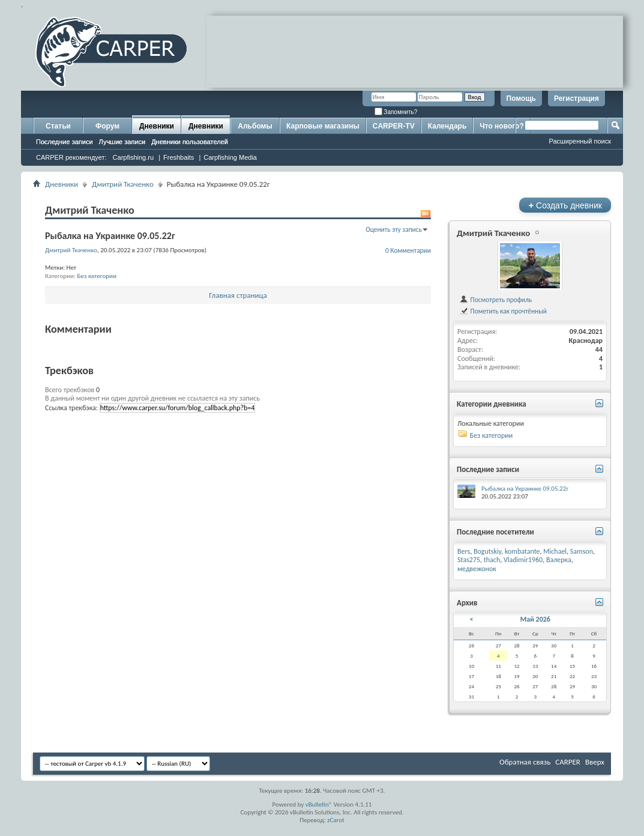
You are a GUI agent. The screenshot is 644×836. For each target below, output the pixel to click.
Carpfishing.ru (133, 157)
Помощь (521, 98)
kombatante (522, 551)
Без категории (97, 276)
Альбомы (255, 126)
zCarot (336, 820)
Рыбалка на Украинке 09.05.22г (525, 489)
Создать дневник (565, 205)
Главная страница (238, 295)
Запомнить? (396, 112)
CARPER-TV (394, 126)
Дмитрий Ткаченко (123, 184)
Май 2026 (535, 619)
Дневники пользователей (190, 142)
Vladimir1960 (523, 560)
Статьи (58, 126)
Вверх (595, 762)
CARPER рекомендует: (71, 157)
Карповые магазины (323, 126)
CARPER (568, 762)
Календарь (447, 126)
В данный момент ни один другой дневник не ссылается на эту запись (152, 398)
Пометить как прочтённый (503, 311)
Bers (464, 551)
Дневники (157, 126)
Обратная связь (525, 762)
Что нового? (501, 126)
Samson (582, 551)
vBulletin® (319, 804)
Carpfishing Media (230, 157)
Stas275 (469, 560)
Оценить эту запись (394, 229)
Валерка (559, 560)
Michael (555, 551)
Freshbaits (179, 157)
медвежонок (477, 569)
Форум (107, 126)
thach (492, 560)
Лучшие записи (122, 142)
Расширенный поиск (580, 141)
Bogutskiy (487, 551)
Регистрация (576, 98)
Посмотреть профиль (495, 300)
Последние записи (65, 142)
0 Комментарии (408, 250)
